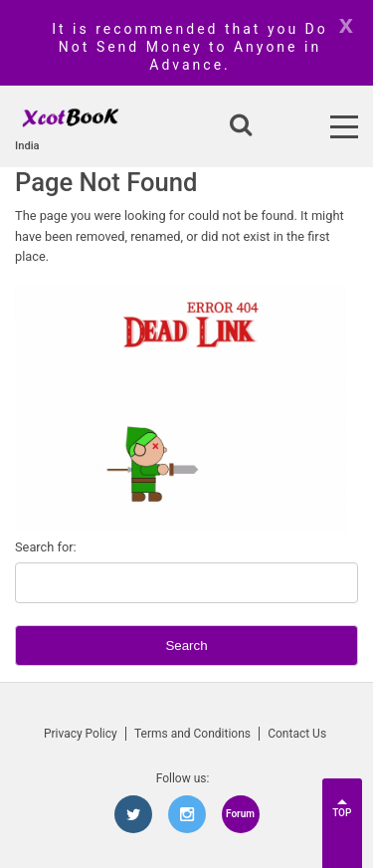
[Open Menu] (344, 127)
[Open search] (241, 126)
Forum (240, 814)
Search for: (46, 547)
